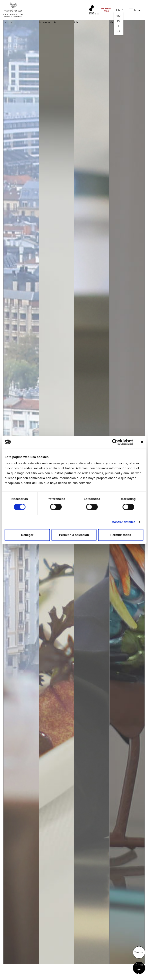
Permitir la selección (74, 535)
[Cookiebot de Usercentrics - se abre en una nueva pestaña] (115, 442)
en (119, 16)
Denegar (27, 535)
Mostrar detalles (124, 522)
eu (119, 26)
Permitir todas (121, 535)
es (119, 21)
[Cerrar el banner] (142, 442)
